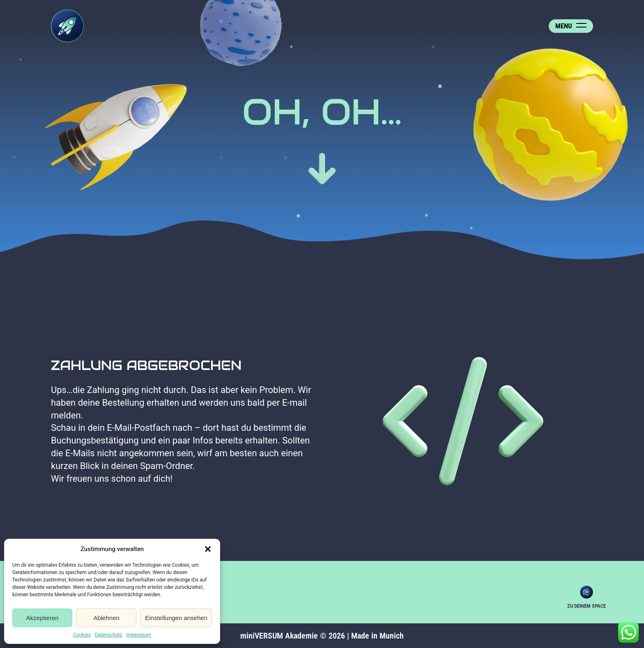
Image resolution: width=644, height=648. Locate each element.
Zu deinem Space (586, 592)
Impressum (139, 635)
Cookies (82, 635)
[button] (208, 549)
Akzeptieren (42, 618)
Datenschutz (109, 635)
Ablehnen (106, 618)
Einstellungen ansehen (176, 618)
